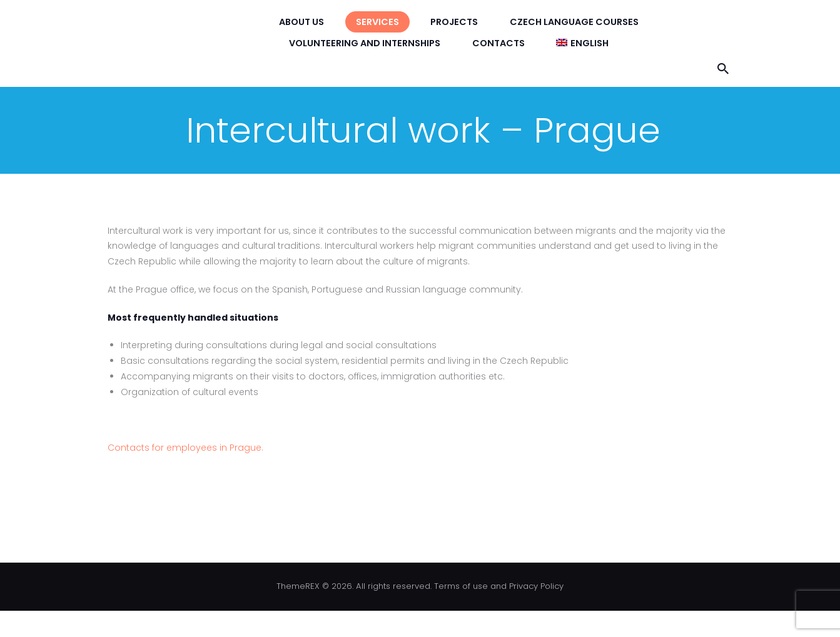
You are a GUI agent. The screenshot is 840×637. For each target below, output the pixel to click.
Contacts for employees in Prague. (185, 448)
